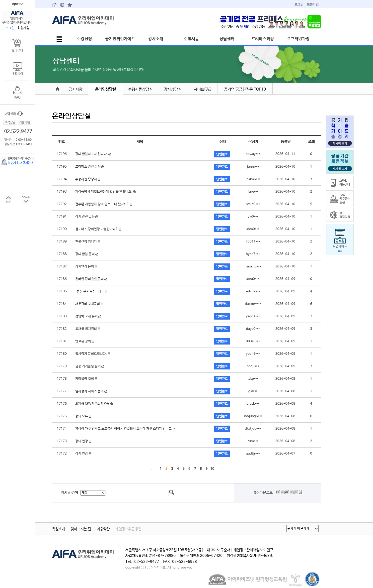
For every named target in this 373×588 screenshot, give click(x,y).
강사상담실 (173, 89)
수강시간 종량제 (88, 179)
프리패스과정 (263, 39)
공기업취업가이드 (120, 39)
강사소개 (156, 39)
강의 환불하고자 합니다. (93, 154)
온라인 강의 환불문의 (91, 279)
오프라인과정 (298, 39)
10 (212, 469)
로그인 (299, 5)
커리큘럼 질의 (86, 379)
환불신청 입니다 (88, 242)
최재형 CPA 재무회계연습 (94, 404)
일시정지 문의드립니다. (93, 354)
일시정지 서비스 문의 (91, 391)
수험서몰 (191, 39)
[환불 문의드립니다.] (91, 292)
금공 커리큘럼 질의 (90, 366)
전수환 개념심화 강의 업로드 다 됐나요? (104, 204)
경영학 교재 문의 (88, 316)
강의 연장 (83, 441)
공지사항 (75, 89)
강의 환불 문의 (87, 254)
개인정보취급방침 (128, 529)
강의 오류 (83, 416)
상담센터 (227, 39)
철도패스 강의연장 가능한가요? (98, 229)
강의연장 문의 (86, 267)
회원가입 (313, 5)
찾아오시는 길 (81, 529)
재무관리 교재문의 (89, 304)
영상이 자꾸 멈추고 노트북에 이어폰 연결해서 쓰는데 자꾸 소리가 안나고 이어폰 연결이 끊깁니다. (142, 429)
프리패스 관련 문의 (90, 167)
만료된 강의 (85, 341)
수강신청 (84, 39)
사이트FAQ (203, 89)
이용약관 (103, 529)
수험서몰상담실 (140, 89)
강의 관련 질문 (87, 217)
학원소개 (59, 529)
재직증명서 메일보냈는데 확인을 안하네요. (105, 192)
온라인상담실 (105, 89)
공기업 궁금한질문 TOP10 (245, 89)
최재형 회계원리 (88, 329)
